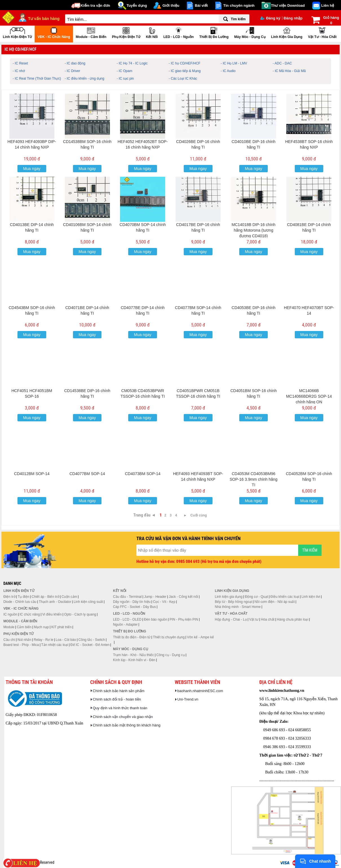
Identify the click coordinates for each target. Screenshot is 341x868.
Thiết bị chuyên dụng (169, 637)
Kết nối (152, 32)
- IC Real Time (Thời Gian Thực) (37, 79)
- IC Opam (124, 71)
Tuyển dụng (137, 5)
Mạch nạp (41, 627)
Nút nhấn (24, 640)
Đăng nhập (293, 18)
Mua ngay (32, 169)
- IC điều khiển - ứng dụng (85, 79)
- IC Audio (228, 71)
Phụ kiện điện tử (126, 32)
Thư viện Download (288, 5)
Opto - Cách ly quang (80, 614)
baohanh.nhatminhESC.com (200, 691)
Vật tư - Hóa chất (322, 32)
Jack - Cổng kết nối (183, 597)
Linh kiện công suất (88, 602)
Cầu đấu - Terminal (127, 597)
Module (9, 627)
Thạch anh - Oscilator (55, 602)
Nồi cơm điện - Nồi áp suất (275, 602)
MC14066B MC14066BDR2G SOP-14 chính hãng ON (309, 396)
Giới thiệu (171, 5)
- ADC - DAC (282, 63)
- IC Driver (73, 71)
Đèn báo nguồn (156, 619)
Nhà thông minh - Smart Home (238, 607)
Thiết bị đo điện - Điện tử (132, 637)
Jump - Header (155, 597)
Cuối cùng (199, 515)
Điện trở (9, 597)
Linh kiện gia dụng (287, 32)
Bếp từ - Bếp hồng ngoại (233, 602)
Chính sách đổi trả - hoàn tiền (117, 699)
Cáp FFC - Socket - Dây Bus (134, 607)
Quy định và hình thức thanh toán (120, 708)
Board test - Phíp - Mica (21, 645)
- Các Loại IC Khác (183, 79)
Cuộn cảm (69, 597)
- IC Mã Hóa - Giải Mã (289, 71)
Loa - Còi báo (66, 640)
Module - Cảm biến (91, 32)
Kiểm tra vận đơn (95, 5)
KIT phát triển (61, 627)
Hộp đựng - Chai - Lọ (231, 619)
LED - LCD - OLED (127, 619)
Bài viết (201, 5)
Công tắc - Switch (92, 640)
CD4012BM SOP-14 (32, 474)
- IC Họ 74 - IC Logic (132, 63)
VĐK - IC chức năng (54, 32)
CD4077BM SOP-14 (87, 474)
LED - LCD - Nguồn (179, 32)
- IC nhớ (19, 71)
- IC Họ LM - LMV (234, 63)
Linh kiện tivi (311, 597)
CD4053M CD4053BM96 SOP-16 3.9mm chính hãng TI (254, 479)
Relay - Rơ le (43, 640)
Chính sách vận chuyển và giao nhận (123, 717)
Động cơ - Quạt (256, 597)
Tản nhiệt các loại (55, 645)
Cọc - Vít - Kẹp (164, 602)
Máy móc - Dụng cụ (250, 32)
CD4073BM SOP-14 (143, 474)
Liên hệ (328, 5)
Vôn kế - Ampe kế (201, 637)
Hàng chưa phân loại (293, 619)
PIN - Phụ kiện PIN (184, 619)
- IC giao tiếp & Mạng (185, 71)
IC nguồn (10, 614)
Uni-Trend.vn (188, 699)
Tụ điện (24, 597)
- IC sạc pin (125, 79)
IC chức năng (30, 614)
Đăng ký (270, 18)
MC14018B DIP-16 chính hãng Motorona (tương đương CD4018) (254, 230)
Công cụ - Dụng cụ (171, 655)
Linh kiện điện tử (17, 32)
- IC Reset (20, 63)
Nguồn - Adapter (125, 625)
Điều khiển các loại (285, 597)
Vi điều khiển (52, 614)
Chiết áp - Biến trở (45, 597)
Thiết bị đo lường (214, 32)
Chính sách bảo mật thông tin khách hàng (127, 725)
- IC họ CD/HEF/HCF (185, 63)
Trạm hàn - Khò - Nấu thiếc (133, 655)
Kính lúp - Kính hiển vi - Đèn (134, 660)
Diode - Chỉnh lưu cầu (20, 602)
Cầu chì (9, 640)
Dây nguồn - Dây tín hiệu (132, 602)
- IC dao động (75, 63)
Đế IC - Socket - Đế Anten (90, 645)
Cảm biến (24, 627)
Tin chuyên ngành (239, 5)
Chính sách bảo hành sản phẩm (119, 691)
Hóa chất (268, 619)
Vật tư (254, 619)
